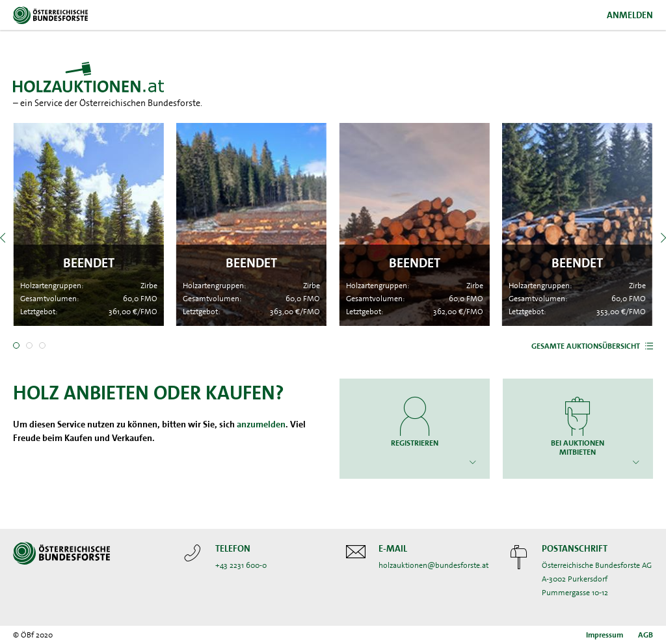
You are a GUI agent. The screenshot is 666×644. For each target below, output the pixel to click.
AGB (646, 635)
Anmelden (630, 15)
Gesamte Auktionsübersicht (586, 346)
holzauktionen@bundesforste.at (433, 565)
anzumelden (261, 424)
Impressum (605, 635)
